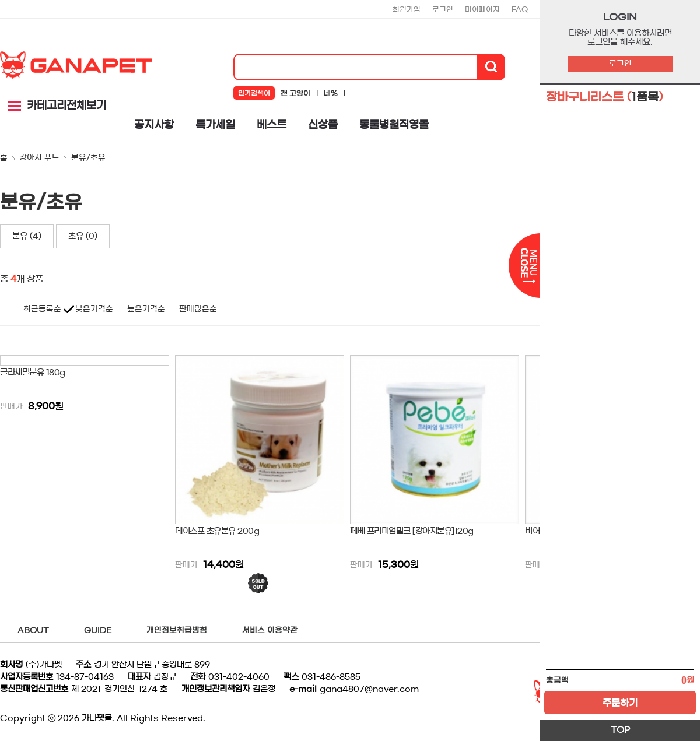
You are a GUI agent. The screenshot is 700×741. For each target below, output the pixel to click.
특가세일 (215, 125)
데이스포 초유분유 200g (217, 531)
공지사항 (154, 125)
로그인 (620, 64)
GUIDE (98, 631)
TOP (620, 730)
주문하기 (620, 703)
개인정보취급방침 (177, 631)
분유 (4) (27, 236)
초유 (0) (83, 236)
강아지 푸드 (39, 158)
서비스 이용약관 (270, 631)
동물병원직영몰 (394, 125)
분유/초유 (88, 158)
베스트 (272, 125)
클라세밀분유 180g (33, 373)
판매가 (11, 407)
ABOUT (33, 631)
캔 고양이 (295, 93)
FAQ (520, 9)
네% (331, 93)
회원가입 (407, 9)
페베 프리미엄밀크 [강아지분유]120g (412, 531)
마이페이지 (482, 9)
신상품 (323, 125)
